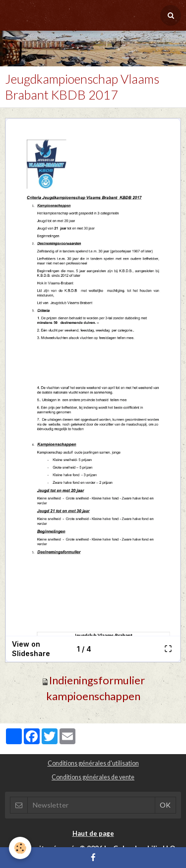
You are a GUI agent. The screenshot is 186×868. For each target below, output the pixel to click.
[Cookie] (20, 848)
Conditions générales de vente (93, 777)
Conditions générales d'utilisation (93, 763)
